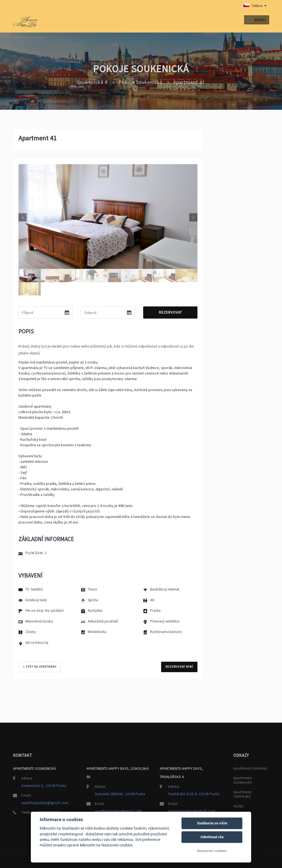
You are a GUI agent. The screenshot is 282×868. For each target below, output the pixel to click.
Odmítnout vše (212, 837)
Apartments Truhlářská (242, 793)
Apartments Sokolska (250, 767)
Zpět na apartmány (40, 667)
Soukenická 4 (92, 82)
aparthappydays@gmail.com (45, 802)
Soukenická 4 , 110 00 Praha (44, 785)
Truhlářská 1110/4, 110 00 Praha (194, 793)
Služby (238, 805)
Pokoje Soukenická (140, 82)
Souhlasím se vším (212, 823)
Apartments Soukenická (242, 779)
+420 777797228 (47, 812)
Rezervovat (170, 312)
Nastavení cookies (212, 851)
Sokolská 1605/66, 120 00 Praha (120, 793)
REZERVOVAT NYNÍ (179, 667)
